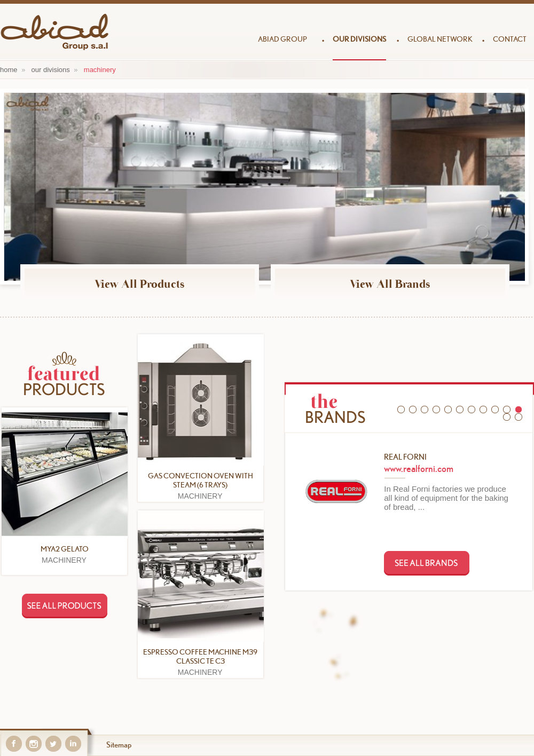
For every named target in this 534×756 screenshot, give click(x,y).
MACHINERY (100, 70)
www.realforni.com (419, 468)
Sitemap (119, 745)
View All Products (140, 284)
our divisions (51, 70)
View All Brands (390, 284)
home (9, 70)
